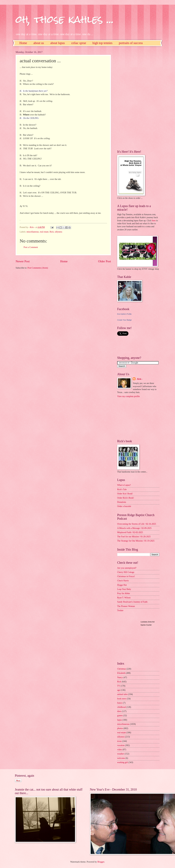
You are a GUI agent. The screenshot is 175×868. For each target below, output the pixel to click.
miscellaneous (33, 232)
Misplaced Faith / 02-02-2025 (130, 532)
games (120, 716)
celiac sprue (79, 43)
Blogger (101, 862)
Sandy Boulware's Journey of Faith (132, 602)
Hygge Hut (122, 585)
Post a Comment (31, 247)
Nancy (120, 677)
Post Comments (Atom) (38, 268)
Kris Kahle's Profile (124, 314)
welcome (121, 758)
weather (121, 754)
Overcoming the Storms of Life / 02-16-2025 (137, 524)
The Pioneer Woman (126, 606)
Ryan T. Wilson (124, 598)
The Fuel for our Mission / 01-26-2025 (134, 537)
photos (120, 728)
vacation (121, 745)
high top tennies (102, 43)
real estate (44, 232)
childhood (121, 707)
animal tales (122, 694)
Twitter (120, 610)
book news (122, 699)
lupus (120, 720)
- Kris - (139, 379)
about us (39, 43)
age (119, 690)
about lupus (58, 43)
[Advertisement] (130, 98)
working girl (123, 762)
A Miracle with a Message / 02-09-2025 (134, 528)
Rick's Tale (122, 489)
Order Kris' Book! (125, 494)
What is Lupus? (124, 485)
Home (23, 43)
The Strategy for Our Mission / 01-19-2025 (136, 541)
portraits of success (131, 43)
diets (119, 711)
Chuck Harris (123, 581)
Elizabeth (121, 673)
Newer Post (23, 261)
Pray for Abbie (124, 593)
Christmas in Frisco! (126, 576)
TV (119, 686)
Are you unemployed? (127, 568)
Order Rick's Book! (126, 498)
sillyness (59, 232)
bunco (120, 703)
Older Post (105, 261)
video (120, 750)
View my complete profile (128, 396)
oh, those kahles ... (65, 19)
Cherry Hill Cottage (126, 572)
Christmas (122, 669)
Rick (52, 232)
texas (119, 741)
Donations (122, 502)
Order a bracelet (124, 506)
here (154, 221)
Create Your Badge (124, 320)
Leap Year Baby (124, 589)
